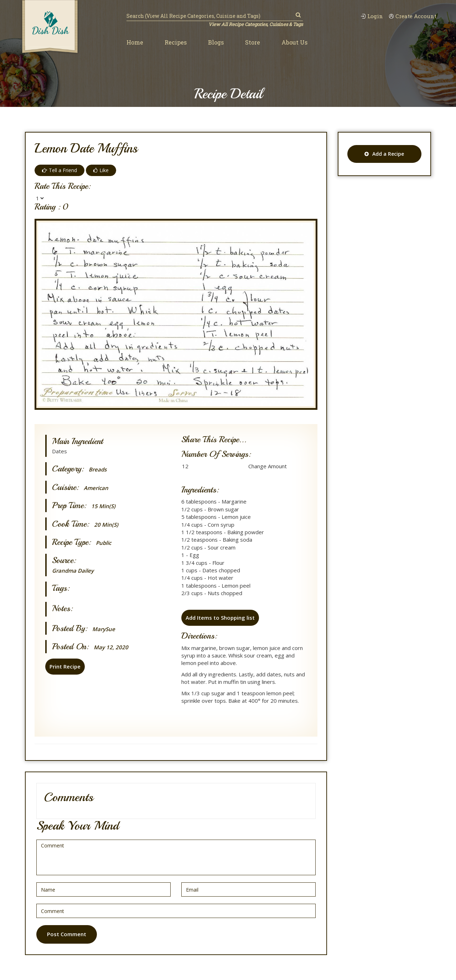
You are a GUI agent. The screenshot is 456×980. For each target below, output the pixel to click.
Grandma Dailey (73, 571)
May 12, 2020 (111, 647)
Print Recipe (65, 666)
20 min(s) (106, 525)
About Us (294, 42)
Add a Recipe (384, 154)
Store (253, 42)
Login (372, 16)
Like (101, 170)
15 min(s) (103, 506)
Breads (98, 470)
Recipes (176, 42)
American (96, 488)
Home (135, 42)
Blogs (216, 42)
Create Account (413, 16)
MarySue (104, 629)
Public (103, 543)
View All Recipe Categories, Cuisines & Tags (256, 24)
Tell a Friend (59, 170)
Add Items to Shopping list (220, 618)
